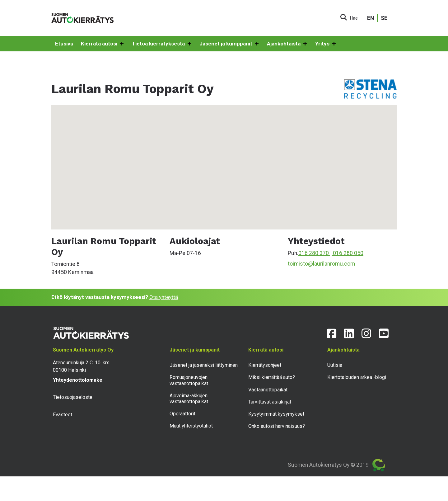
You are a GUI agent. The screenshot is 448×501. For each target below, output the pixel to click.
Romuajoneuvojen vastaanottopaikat (189, 380)
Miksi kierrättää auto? (272, 377)
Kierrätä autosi (103, 44)
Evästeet (63, 415)
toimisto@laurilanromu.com (321, 264)
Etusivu (64, 44)
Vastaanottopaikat (268, 390)
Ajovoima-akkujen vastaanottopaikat (189, 399)
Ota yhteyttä (164, 297)
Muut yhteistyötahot (191, 426)
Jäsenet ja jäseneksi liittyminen (204, 365)
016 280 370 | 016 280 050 (331, 253)
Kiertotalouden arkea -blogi (357, 377)
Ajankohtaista (287, 44)
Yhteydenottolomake (78, 380)
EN (371, 18)
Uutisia (335, 365)
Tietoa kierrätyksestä (162, 44)
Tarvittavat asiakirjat (270, 402)
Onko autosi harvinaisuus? (277, 426)
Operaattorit (182, 414)
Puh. (293, 253)
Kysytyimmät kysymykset (276, 414)
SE (384, 18)
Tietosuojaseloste (73, 397)
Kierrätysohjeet (265, 365)
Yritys (326, 44)
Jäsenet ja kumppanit (229, 44)
